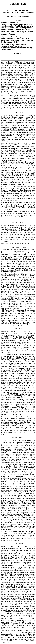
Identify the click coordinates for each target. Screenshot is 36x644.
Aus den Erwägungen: (18, 247)
